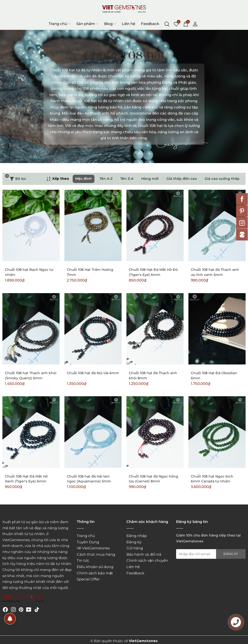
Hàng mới (150, 179)
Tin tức (83, 560)
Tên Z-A (127, 179)
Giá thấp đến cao (182, 179)
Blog (110, 24)
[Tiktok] (37, 609)
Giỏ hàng (135, 548)
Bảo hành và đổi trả (144, 554)
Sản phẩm (87, 24)
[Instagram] (13, 609)
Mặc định (84, 179)
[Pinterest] (21, 609)
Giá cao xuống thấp (222, 179)
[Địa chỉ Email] (211, 554)
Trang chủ (60, 24)
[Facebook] (5, 609)
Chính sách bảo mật (95, 573)
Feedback (150, 24)
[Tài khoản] (195, 24)
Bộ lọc (16, 178)
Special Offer (88, 579)
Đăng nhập (137, 536)
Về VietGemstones (93, 548)
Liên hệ (128, 24)
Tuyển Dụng (88, 542)
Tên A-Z (106, 179)
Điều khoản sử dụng (95, 567)
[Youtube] (29, 609)
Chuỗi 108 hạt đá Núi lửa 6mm (93, 373)
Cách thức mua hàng (96, 554)
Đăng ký (134, 542)
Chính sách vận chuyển (147, 560)
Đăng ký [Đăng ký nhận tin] (231, 554)
